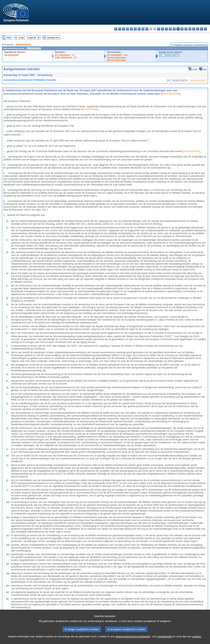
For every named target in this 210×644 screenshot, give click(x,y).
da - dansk (127, 29)
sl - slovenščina (198, 29)
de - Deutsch (131, 29)
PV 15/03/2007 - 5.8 (117, 55)
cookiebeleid (165, 641)
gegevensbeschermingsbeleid (133, 641)
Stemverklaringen (117, 58)
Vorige (21, 38)
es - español (120, 29)
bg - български (116, 29)
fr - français (147, 29)
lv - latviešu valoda (163, 29)
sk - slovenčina (194, 29)
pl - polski (182, 29)
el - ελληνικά (139, 29)
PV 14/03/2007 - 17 (65, 55)
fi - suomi (201, 29)
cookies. (197, 641)
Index (9, 38)
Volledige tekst (53, 38)
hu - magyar (170, 29)
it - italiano (159, 29)
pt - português (186, 29)
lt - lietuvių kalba (166, 29)
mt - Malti (174, 29)
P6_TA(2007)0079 (169, 55)
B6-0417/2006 (89, 109)
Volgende (32, 38)
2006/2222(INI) (23, 45)
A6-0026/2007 (12, 55)
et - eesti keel (135, 29)
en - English (143, 29)
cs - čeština (124, 29)
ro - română (190, 29)
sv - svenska (205, 29)
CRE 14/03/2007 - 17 (66, 58)
